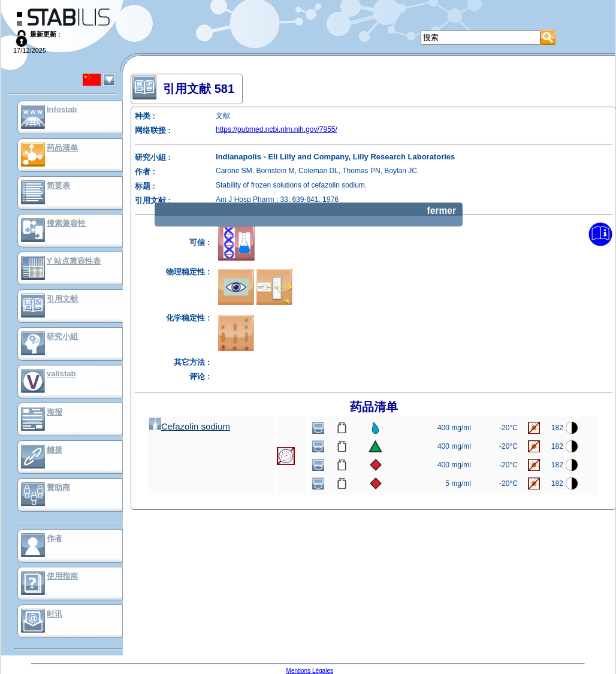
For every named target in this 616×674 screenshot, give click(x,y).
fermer (441, 211)
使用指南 (62, 576)
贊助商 (58, 487)
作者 (55, 538)
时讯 (55, 614)
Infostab (62, 109)
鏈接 (55, 450)
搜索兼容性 (66, 223)
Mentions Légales (310, 671)
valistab (61, 374)
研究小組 (62, 336)
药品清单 (62, 148)
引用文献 (62, 299)
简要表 (58, 185)
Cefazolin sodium (190, 426)
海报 (55, 412)
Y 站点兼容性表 (74, 261)
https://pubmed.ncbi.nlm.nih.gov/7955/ (277, 129)
